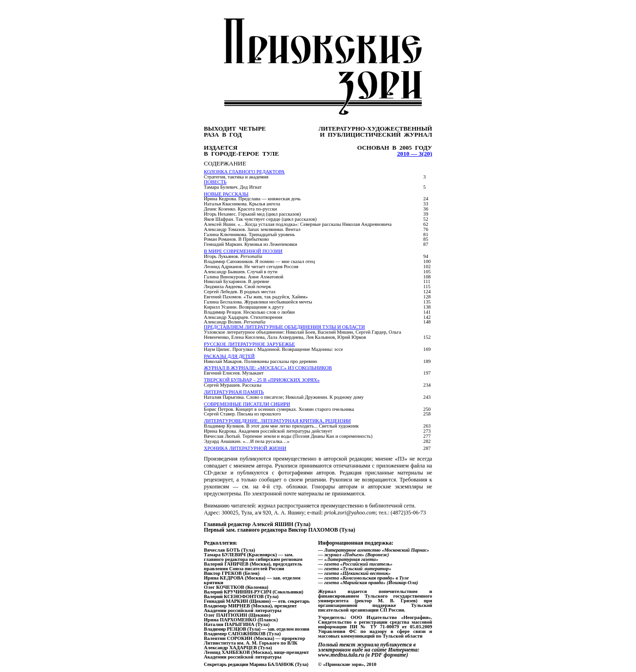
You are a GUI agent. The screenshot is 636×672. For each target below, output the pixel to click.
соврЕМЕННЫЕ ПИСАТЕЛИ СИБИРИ (247, 404)
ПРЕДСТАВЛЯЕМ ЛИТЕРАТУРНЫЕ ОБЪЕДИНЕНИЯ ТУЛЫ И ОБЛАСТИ (285, 327)
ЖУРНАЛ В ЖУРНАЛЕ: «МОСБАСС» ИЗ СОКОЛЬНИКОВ (268, 368)
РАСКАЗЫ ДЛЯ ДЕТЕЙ (229, 356)
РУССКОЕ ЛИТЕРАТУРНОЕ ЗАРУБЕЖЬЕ (249, 344)
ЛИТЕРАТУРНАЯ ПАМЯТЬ (234, 392)
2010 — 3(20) (415, 154)
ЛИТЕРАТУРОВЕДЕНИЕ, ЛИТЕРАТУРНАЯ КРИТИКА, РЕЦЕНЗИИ (277, 421)
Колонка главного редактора (244, 172)
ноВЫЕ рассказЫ (226, 194)
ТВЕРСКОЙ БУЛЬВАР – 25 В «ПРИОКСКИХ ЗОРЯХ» (262, 380)
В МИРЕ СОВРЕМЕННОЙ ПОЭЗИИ (243, 251)
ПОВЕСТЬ (215, 182)
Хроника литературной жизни (245, 448)
